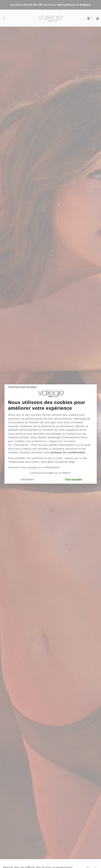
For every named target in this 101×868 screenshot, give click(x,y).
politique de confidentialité (68, 452)
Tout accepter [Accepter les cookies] (74, 479)
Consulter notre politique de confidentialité (34, 468)
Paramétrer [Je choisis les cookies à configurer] (27, 479)
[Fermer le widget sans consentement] (23, 387)
